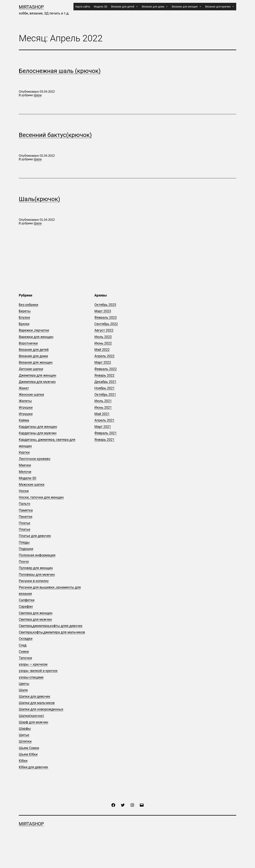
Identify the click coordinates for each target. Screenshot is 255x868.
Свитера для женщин (36, 613)
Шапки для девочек (34, 696)
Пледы (24, 542)
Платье (25, 523)
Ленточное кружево (35, 459)
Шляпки (25, 741)
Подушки (26, 549)
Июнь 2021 (103, 407)
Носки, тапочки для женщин (41, 497)
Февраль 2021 (106, 433)
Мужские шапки (32, 484)
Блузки (24, 317)
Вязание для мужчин (220, 7)
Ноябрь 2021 (104, 388)
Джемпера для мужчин (37, 382)
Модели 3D (101, 7)
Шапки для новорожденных (41, 709)
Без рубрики (28, 305)
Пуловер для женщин (36, 568)
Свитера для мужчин (35, 619)
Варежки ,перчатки (34, 330)
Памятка (26, 510)
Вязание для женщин (187, 7)
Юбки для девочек (33, 767)
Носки (24, 491)
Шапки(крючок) (31, 716)
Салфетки (27, 600)
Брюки (24, 324)
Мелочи (25, 472)
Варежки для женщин (36, 337)
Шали (38, 95)
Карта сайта (83, 7)
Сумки (24, 651)
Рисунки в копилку (34, 581)
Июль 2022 (103, 337)
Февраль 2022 (106, 369)
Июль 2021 (103, 401)
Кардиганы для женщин (38, 427)
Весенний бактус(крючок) (55, 135)
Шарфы (25, 728)
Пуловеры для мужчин (37, 574)
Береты (25, 311)
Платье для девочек (35, 536)
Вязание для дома (155, 7)
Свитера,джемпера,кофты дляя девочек (51, 626)
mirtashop (31, 7)
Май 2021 (102, 414)
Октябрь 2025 (105, 305)
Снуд (23, 645)
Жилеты (25, 401)
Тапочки (25, 658)
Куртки (24, 452)
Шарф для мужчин (33, 722)
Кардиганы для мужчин (38, 433)
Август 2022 (104, 330)
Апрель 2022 (104, 356)
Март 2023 (103, 311)
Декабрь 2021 (105, 382)
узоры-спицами (31, 677)
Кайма (24, 420)
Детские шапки (31, 369)
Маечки (25, 465)
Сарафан (26, 606)
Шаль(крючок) (39, 199)
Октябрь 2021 (105, 394)
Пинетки (26, 517)
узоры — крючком (33, 664)
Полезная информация (37, 555)
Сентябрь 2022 (106, 324)
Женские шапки (31, 394)
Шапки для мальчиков (37, 703)
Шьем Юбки (28, 754)
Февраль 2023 (106, 317)
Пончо (24, 561)
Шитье (24, 735)
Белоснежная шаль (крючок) (60, 71)
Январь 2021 (104, 440)
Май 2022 (102, 350)
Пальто (25, 504)
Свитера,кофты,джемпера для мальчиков (52, 632)
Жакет (24, 388)
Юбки (23, 761)
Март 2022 (103, 362)
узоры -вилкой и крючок (38, 671)
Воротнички (28, 343)
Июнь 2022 (103, 343)
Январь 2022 (104, 375)
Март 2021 (103, 427)
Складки (26, 639)
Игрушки (26, 407)
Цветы (24, 684)
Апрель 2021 (104, 420)
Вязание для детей (124, 7)
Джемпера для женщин (37, 375)
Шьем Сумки (29, 748)
